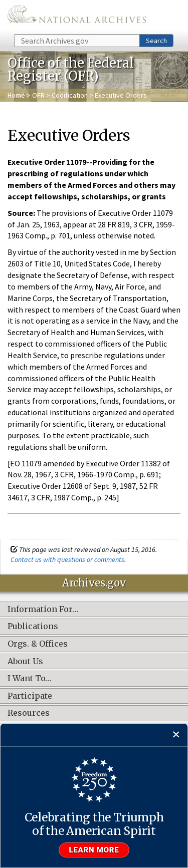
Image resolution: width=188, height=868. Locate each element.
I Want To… (29, 679)
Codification (70, 95)
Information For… (43, 610)
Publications (33, 627)
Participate (30, 696)
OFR (38, 95)
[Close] (176, 735)
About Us (25, 662)
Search (156, 41)
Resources (29, 713)
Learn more (94, 850)
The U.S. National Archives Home (77, 16)
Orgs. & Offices (38, 644)
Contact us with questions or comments (67, 559)
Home (16, 95)
